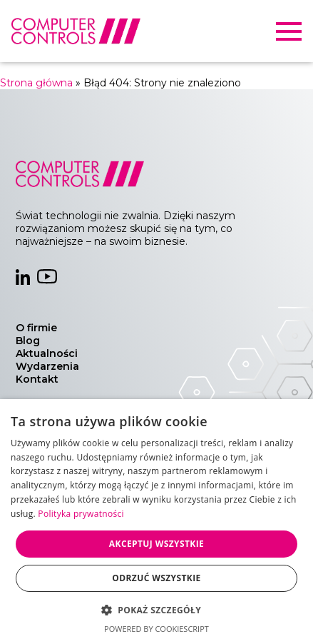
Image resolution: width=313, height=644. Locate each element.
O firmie (36, 328)
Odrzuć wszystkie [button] (156, 578)
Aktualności (47, 353)
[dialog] (156, 522)
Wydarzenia (47, 366)
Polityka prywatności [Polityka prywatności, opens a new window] (81, 514)
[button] (156, 609)
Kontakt (37, 379)
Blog (28, 341)
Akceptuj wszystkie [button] (156, 544)
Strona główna (36, 83)
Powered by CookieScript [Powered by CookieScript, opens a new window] (156, 629)
